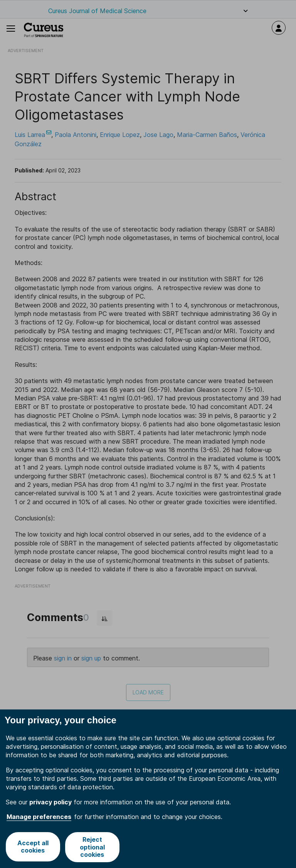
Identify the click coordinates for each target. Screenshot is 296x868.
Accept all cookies (33, 847)
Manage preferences (39, 817)
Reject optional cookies (92, 847)
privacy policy (50, 802)
